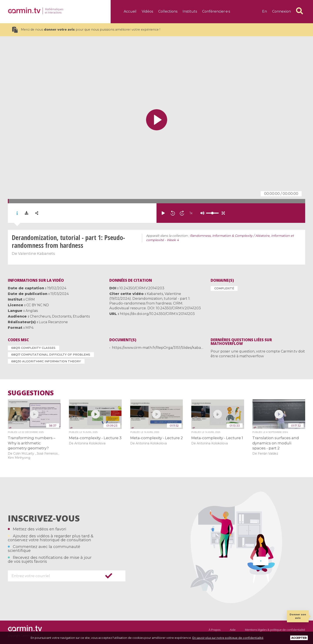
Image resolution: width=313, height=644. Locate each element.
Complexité (224, 288)
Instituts (190, 11)
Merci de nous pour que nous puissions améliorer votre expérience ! (86, 30)
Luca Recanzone (53, 322)
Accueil (130, 11)
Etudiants (81, 316)
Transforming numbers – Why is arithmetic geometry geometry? (32, 443)
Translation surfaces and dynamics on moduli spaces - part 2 (276, 443)
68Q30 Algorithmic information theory (46, 361)
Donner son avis (298, 616)
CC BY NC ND (38, 305)
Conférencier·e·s (216, 11)
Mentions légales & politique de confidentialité (275, 630)
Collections (168, 11)
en (265, 11)
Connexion (281, 11)
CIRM (30, 299)
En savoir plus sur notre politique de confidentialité (228, 638)
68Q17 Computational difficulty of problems (51, 354)
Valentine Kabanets (37, 253)
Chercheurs (40, 316)
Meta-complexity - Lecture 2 (156, 438)
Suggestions (31, 393)
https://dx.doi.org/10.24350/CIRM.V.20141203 (157, 314)
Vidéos (147, 11)
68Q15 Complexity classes (33, 348)
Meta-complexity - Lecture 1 (217, 438)
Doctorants (62, 316)
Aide (233, 630)
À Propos (215, 630)
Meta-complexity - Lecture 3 (95, 438)
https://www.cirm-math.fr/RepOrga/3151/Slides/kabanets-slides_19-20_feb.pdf (178, 348)
